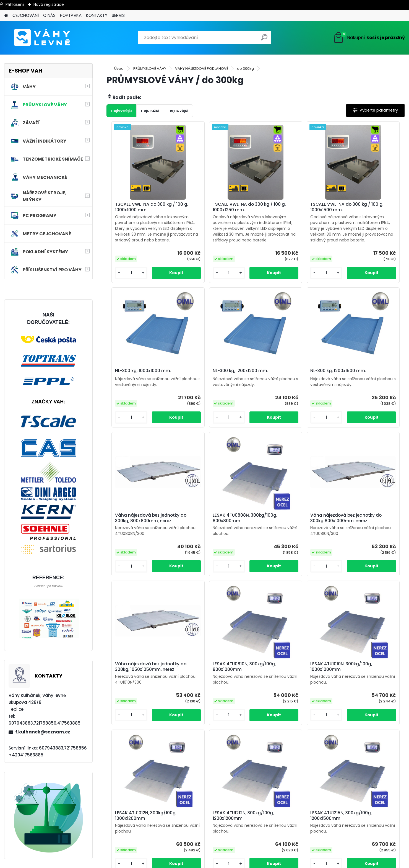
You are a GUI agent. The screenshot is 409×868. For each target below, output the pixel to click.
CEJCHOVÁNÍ (26, 15)
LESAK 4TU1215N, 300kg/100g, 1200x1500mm (330, 694)
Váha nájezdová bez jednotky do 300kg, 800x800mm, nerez (284, 388)
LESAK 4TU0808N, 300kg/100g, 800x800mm (364, 387)
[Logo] (42, 38)
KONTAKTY (97, 15)
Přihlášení (15, 4)
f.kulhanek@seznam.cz (43, 732)
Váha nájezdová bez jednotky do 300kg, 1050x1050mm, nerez (209, 542)
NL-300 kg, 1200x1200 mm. (140, 384)
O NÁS (49, 15)
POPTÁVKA (71, 15)
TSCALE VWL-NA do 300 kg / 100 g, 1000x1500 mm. (292, 207)
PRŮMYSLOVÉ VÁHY (150, 69)
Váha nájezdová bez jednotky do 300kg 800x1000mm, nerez (135, 542)
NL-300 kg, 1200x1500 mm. (215, 384)
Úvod (119, 69)
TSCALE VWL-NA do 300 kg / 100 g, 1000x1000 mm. (143, 207)
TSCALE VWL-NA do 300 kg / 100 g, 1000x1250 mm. (217, 207)
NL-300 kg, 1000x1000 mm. (364, 214)
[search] (265, 39)
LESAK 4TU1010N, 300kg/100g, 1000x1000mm (367, 541)
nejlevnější (122, 110)
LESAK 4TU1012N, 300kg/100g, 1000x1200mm (181, 694)
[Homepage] (6, 16)
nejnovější (178, 110)
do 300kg (245, 69)
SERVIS (118, 15)
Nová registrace (49, 4)
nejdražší (150, 110)
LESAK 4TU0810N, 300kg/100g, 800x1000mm (290, 541)
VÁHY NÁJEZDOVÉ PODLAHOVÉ (202, 69)
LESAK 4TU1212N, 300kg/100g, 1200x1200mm (255, 694)
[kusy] (124, 284)
